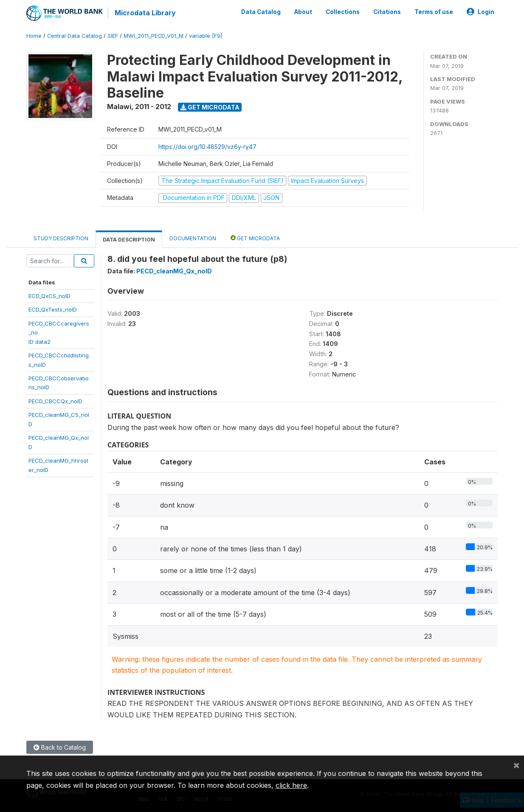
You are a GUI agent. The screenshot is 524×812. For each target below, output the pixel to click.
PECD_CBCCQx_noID (55, 401)
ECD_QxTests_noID (53, 309)
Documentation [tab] (193, 238)
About (303, 12)
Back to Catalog (60, 747)
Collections (343, 12)
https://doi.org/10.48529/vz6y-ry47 (207, 147)
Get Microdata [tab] (255, 238)
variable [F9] (206, 36)
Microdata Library (145, 13)
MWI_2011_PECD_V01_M (154, 36)
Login (480, 12)
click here (291, 785)
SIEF (113, 36)
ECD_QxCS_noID (49, 296)
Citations (387, 12)
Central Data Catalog (75, 36)
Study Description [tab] (61, 238)
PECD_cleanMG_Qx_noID (174, 271)
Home (34, 36)
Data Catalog (261, 12)
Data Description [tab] (129, 240)
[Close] (516, 765)
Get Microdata (210, 107)
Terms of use (434, 12)
